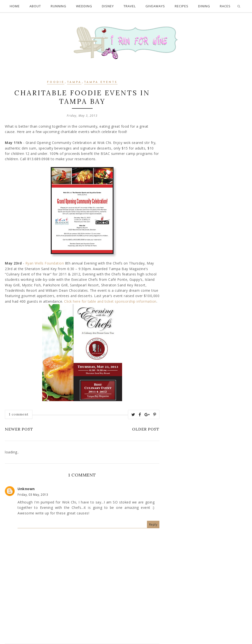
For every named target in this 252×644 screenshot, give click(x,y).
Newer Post (19, 429)
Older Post (146, 429)
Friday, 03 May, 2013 (33, 495)
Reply (153, 525)
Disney (108, 6)
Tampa (74, 82)
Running (58, 6)
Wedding (84, 6)
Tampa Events (101, 82)
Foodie (56, 82)
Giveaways (155, 6)
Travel (130, 6)
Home (15, 6)
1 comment (19, 414)
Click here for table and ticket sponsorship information (110, 301)
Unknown (26, 489)
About (35, 6)
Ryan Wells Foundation (45, 263)
